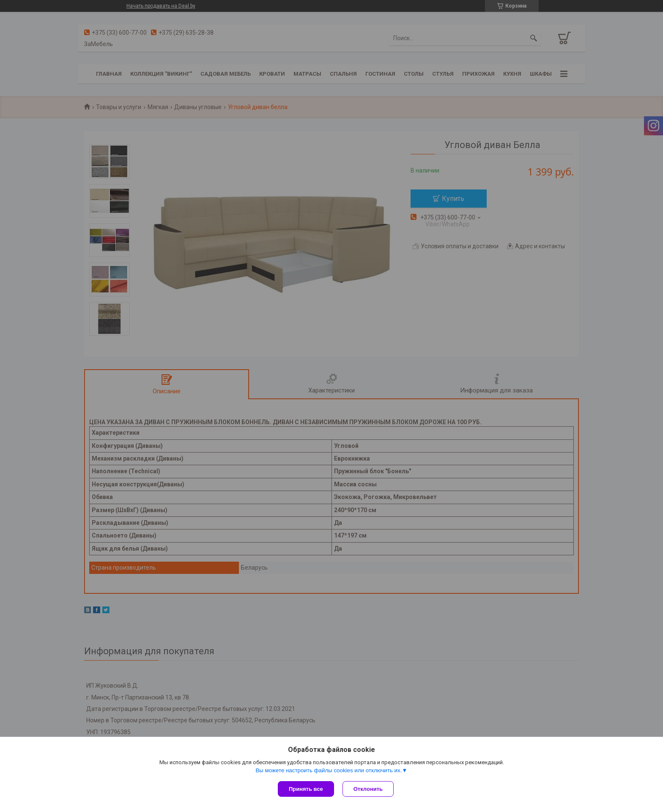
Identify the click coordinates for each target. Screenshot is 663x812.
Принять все (306, 789)
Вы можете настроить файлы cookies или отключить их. (329, 770)
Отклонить (368, 789)
